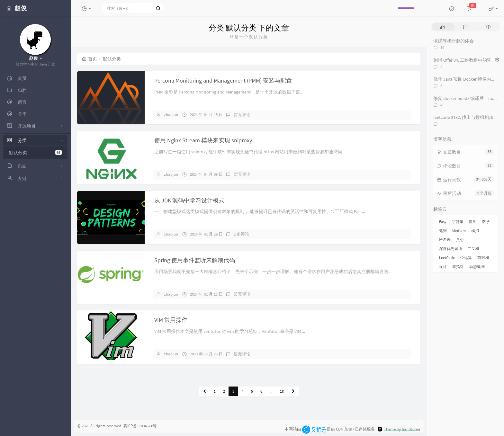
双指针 (458, 267)
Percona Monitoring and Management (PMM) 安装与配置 (223, 80)
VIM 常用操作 (171, 320)
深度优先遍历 (451, 249)
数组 (473, 222)
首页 (90, 59)
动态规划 (477, 267)
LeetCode (447, 258)
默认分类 (35, 153)
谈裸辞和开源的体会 (454, 41)
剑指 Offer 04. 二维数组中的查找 (465, 60)
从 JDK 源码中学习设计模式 (189, 200)
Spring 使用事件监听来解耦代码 (195, 260)
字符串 (458, 222)
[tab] (442, 27)
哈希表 (445, 240)
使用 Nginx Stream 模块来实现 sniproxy (203, 140)
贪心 (460, 240)
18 (282, 391)
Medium (459, 231)
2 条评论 (241, 234)
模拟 (475, 231)
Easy (443, 222)
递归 (443, 231)
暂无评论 (242, 115)
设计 (443, 267)
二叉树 (473, 249)
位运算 (466, 258)
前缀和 (483, 258)
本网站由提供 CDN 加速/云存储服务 (330, 429)
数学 (486, 222)
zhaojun (171, 115)
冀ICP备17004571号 (140, 426)
